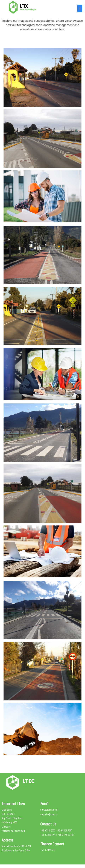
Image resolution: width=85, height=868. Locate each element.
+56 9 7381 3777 (48, 830)
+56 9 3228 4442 (49, 835)
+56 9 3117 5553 (48, 850)
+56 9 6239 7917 (64, 830)
